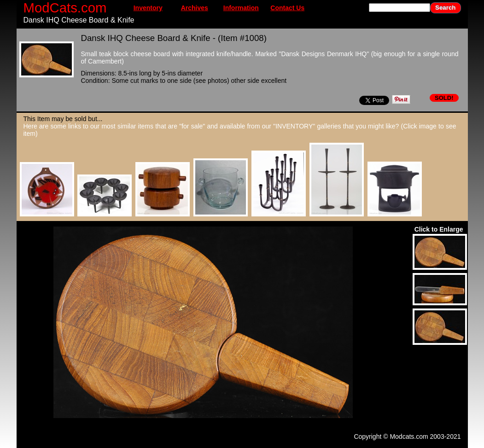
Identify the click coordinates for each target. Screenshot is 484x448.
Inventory (148, 8)
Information (241, 8)
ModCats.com (65, 8)
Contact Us (287, 8)
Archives (195, 8)
